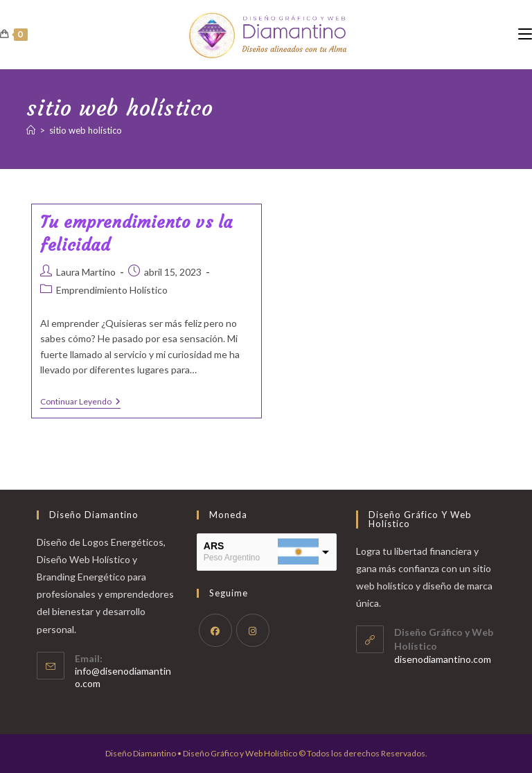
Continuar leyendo (80, 403)
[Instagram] (253, 630)
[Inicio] (31, 130)
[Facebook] (215, 630)
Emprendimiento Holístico (112, 290)
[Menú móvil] (525, 34)
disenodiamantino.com (443, 659)
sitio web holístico (86, 130)
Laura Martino (86, 272)
